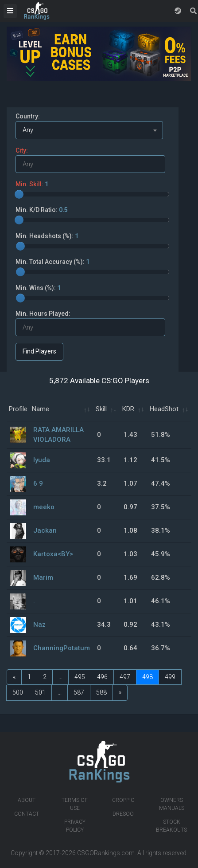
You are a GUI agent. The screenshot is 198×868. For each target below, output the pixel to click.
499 (170, 677)
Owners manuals (172, 804)
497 (125, 677)
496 (102, 677)
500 (18, 692)
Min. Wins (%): (38, 288)
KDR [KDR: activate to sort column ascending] (128, 409)
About (27, 800)
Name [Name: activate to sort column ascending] (41, 409)
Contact (27, 814)
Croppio (123, 800)
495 (80, 677)
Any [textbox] (28, 130)
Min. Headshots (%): (47, 236)
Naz (39, 624)
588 (101, 692)
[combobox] (89, 130)
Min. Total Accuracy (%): (52, 262)
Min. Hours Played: (43, 314)
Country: (28, 116)
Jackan (45, 530)
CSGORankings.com (106, 853)
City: (22, 150)
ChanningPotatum (62, 648)
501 (40, 692)
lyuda (42, 460)
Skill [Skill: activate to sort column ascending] (101, 409)
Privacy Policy (75, 826)
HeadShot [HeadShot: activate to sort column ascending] (164, 409)
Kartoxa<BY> (53, 554)
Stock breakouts (171, 826)
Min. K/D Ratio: (42, 210)
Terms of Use (75, 804)
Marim (43, 577)
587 (79, 692)
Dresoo (123, 814)
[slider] (19, 194)
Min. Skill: (32, 184)
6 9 (38, 483)
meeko (44, 507)
